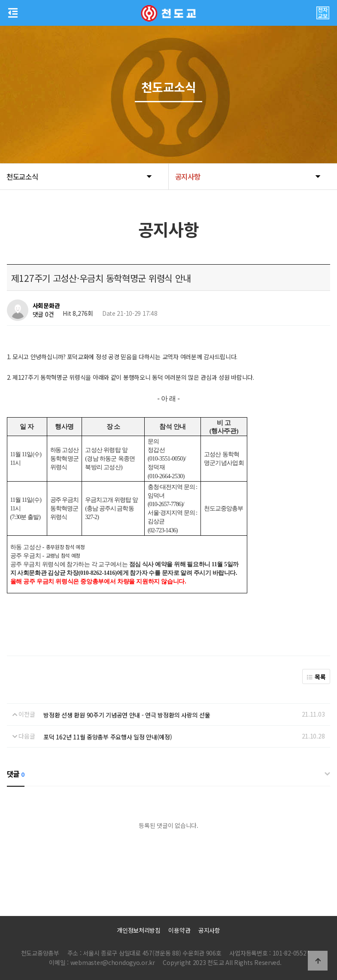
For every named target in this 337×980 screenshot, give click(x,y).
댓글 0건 (43, 314)
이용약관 (179, 930)
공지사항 (209, 930)
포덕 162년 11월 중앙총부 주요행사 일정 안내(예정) (108, 737)
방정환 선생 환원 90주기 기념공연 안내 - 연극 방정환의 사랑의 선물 (127, 715)
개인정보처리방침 (139, 930)
